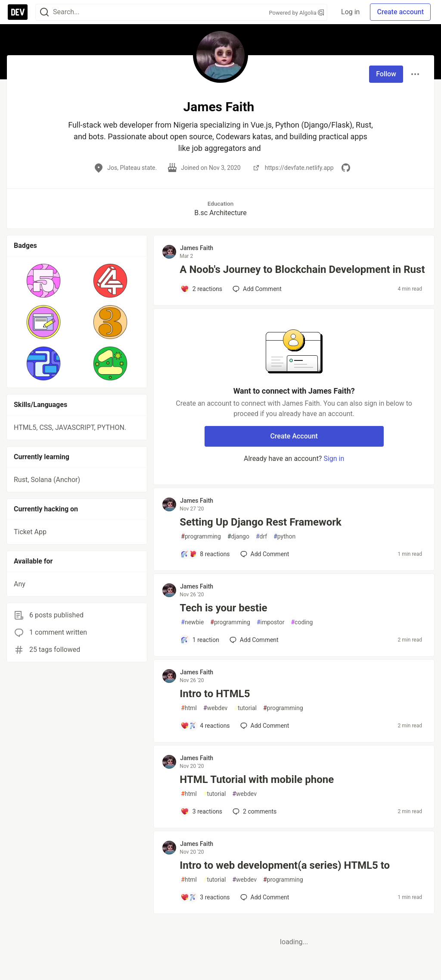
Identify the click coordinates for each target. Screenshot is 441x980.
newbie (192, 622)
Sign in (334, 459)
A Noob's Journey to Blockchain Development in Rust (302, 269)
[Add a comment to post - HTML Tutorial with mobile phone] (201, 811)
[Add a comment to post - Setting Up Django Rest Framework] (205, 554)
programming (201, 537)
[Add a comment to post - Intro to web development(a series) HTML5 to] (205, 897)
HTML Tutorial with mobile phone (257, 780)
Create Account (294, 436)
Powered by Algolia (297, 13)
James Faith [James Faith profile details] (197, 248)
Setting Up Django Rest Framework (261, 522)
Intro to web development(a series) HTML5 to (285, 865)
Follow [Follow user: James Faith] (386, 74)
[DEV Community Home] (18, 12)
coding (302, 622)
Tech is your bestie (223, 608)
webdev (215, 708)
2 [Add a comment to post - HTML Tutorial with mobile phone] (254, 811)
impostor (271, 622)
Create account (400, 12)
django (238, 537)
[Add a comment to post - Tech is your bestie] (200, 640)
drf (261, 537)
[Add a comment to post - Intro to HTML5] (205, 726)
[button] (44, 281)
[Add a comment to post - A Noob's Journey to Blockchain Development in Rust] (201, 289)
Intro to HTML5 (215, 694)
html (189, 708)
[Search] (44, 12)
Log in (350, 12)
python (284, 537)
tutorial (245, 708)
